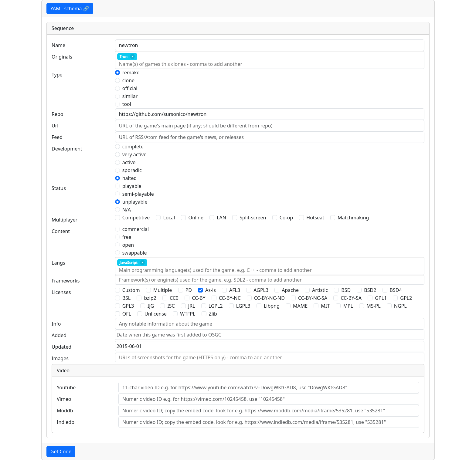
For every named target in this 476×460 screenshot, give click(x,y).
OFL (127, 314)
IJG (151, 306)
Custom (131, 290)
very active (134, 154)
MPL (348, 306)
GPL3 (128, 306)
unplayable (135, 202)
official (130, 88)
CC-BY (199, 298)
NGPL (400, 306)
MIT (325, 306)
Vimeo (64, 399)
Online (196, 218)
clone (128, 80)
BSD (346, 290)
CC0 (174, 298)
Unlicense (156, 314)
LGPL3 (243, 306)
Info (56, 324)
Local (169, 218)
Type (57, 75)
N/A (127, 210)
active (129, 162)
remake (131, 73)
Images (60, 358)
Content (61, 231)
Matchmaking (353, 218)
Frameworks (66, 281)
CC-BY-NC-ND (269, 298)
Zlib (213, 314)
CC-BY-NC (230, 298)
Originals (62, 57)
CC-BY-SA (351, 298)
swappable (135, 253)
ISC (171, 306)
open (128, 245)
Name (58, 45)
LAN (221, 218)
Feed (57, 137)
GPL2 (406, 298)
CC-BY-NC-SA (313, 298)
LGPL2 (216, 306)
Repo (58, 114)
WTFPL (188, 314)
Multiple (163, 290)
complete (133, 147)
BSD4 (396, 290)
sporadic (132, 170)
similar (130, 96)
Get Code (61, 452)
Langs (58, 263)
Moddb (65, 411)
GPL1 (381, 298)
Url (55, 126)
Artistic (320, 290)
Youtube (66, 387)
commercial (136, 229)
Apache (290, 290)
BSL (127, 298)
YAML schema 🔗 (70, 8)
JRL (192, 306)
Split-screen (253, 218)
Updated (61, 347)
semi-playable (138, 194)
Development (67, 149)
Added (59, 335)
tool (127, 104)
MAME (300, 306)
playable (132, 186)
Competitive (136, 218)
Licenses (61, 292)
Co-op (286, 218)
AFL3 (235, 290)
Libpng (272, 306)
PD (189, 290)
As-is (211, 290)
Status (59, 188)
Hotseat (315, 218)
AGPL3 (261, 290)
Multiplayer (65, 220)
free (127, 237)
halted (130, 178)
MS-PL (374, 306)
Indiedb (66, 422)
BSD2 (370, 290)
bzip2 (150, 298)
